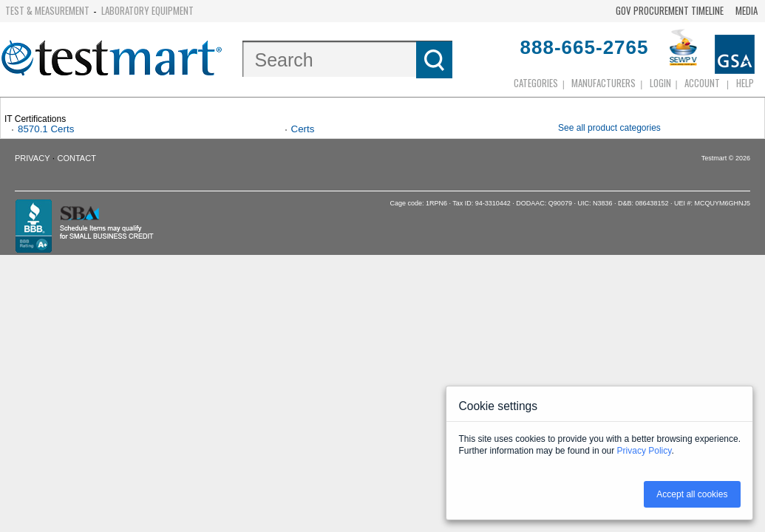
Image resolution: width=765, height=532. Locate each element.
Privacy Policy (645, 451)
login (660, 83)
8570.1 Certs (46, 129)
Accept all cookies (692, 494)
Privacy (32, 158)
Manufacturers (603, 83)
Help (745, 83)
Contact (77, 158)
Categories (536, 83)
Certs (303, 129)
